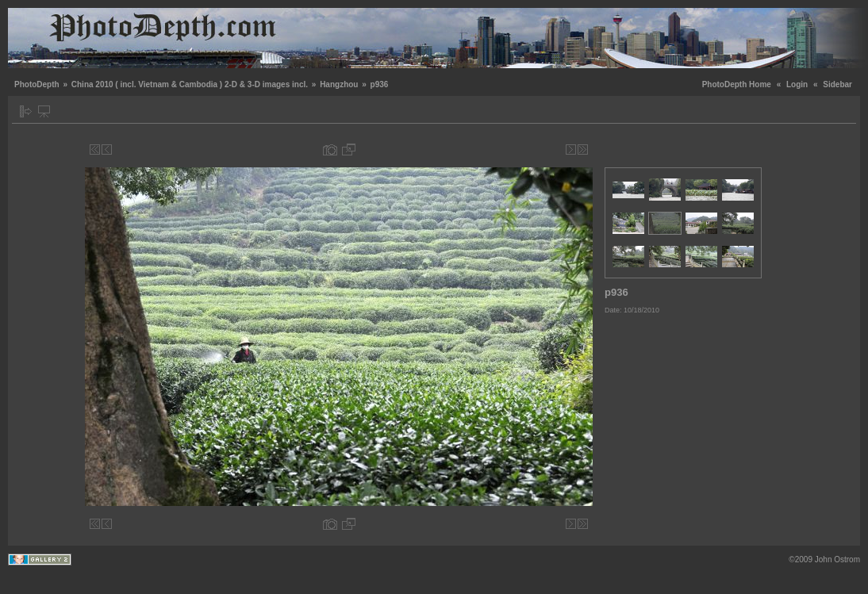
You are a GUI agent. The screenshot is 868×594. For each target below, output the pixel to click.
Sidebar (837, 84)
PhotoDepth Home (737, 84)
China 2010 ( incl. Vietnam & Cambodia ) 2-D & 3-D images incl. (190, 84)
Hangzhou (339, 84)
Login (797, 84)
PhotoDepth (37, 84)
